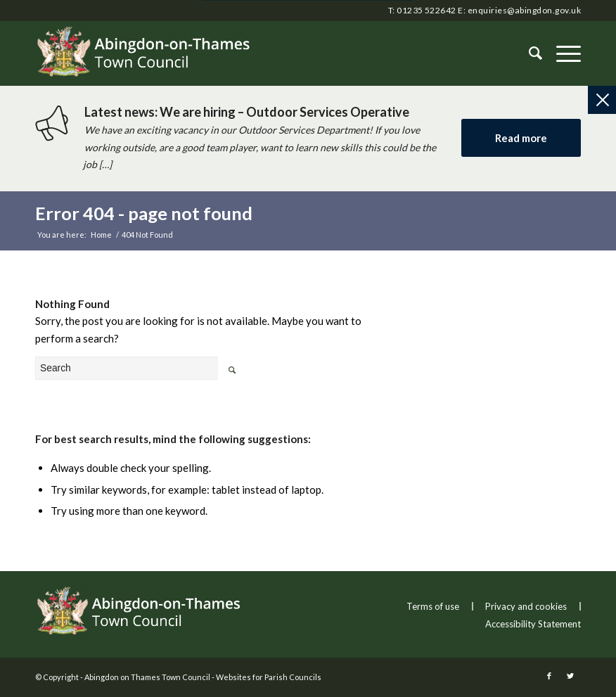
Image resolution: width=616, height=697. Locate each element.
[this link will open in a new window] (549, 676)
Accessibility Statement (533, 624)
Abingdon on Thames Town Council (147, 677)
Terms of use (433, 606)
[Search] (528, 53)
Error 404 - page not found (144, 213)
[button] (562, 53)
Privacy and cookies (526, 606)
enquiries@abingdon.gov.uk (524, 10)
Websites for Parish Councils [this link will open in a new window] (269, 677)
